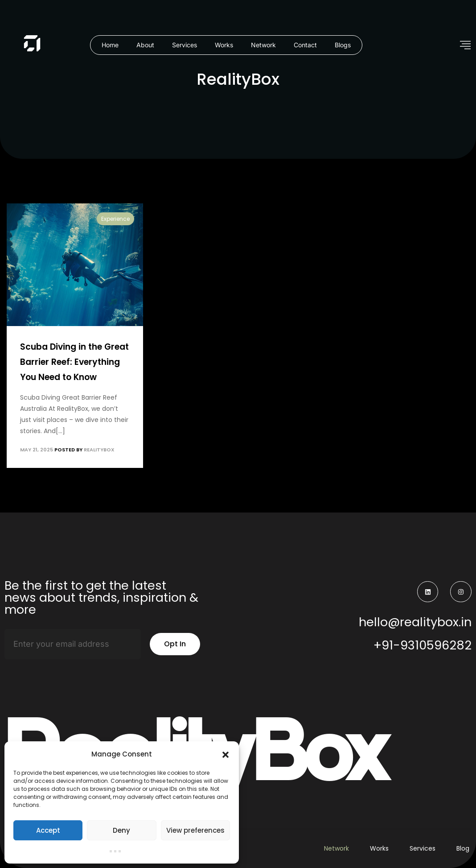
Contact (305, 45)
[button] (226, 754)
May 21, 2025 (37, 450)
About (145, 45)
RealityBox (99, 450)
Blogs (343, 45)
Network (263, 45)
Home (110, 45)
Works (224, 45)
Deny (121, 830)
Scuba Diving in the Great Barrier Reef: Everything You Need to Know (74, 362)
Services (185, 45)
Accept (48, 830)
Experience (115, 219)
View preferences (195, 830)
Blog (463, 848)
